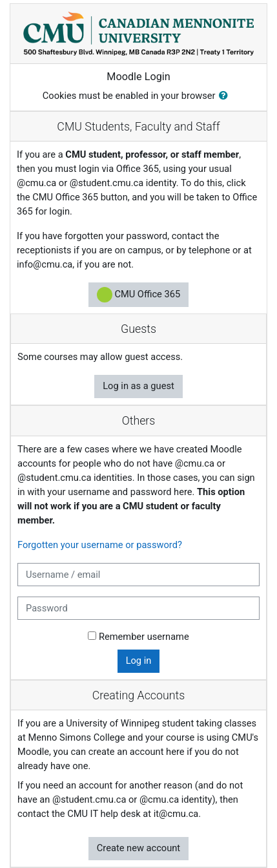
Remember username (144, 637)
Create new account (138, 848)
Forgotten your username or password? (100, 545)
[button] (226, 96)
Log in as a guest (138, 386)
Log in (139, 661)
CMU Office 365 (138, 295)
